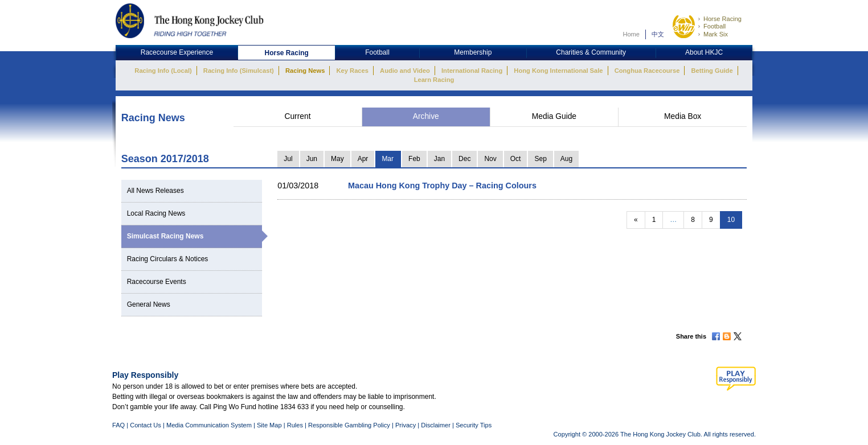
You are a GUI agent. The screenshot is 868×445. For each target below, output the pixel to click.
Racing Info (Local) (163, 71)
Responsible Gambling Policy (349, 425)
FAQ (118, 425)
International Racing (472, 71)
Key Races (353, 71)
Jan (439, 159)
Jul (288, 159)
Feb (414, 159)
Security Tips (474, 425)
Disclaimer (436, 425)
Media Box (683, 116)
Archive (426, 116)
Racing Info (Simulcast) (239, 71)
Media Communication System (209, 425)
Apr (363, 159)
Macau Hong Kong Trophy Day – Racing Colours (442, 186)
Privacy (406, 425)
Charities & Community (591, 52)
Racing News (305, 71)
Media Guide (554, 116)
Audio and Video (405, 71)
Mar (388, 159)
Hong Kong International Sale (558, 71)
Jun (312, 159)
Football (715, 26)
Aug (566, 159)
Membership (473, 52)
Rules (296, 425)
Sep (540, 159)
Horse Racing (722, 19)
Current (297, 116)
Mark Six (716, 34)
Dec (464, 159)
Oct (516, 159)
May (337, 159)
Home (631, 34)
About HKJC (704, 52)
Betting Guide (712, 71)
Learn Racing (434, 80)
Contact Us (146, 425)
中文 (658, 34)
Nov (490, 159)
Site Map (269, 425)
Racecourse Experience (177, 52)
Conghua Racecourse (647, 71)
